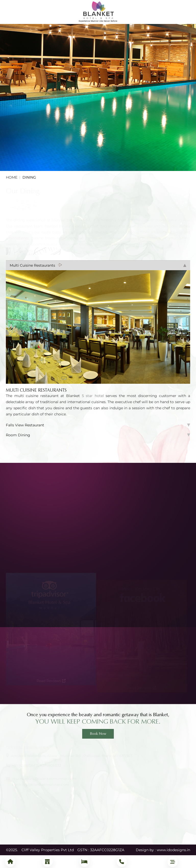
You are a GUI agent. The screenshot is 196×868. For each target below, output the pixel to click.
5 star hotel (94, 396)
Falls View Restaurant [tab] (98, 425)
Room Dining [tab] (98, 435)
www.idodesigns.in (173, 850)
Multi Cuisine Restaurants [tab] (98, 265)
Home (12, 177)
